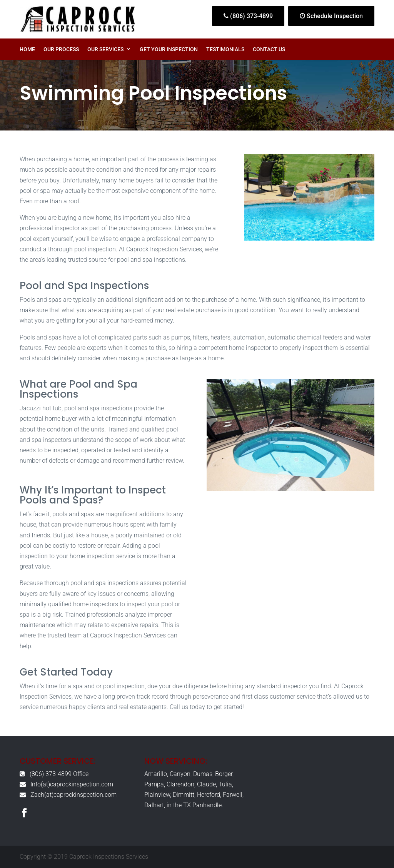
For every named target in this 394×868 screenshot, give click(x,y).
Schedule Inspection (331, 16)
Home (27, 49)
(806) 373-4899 (248, 16)
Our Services (105, 49)
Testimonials (225, 49)
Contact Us (269, 49)
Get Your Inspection (169, 49)
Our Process (61, 49)
